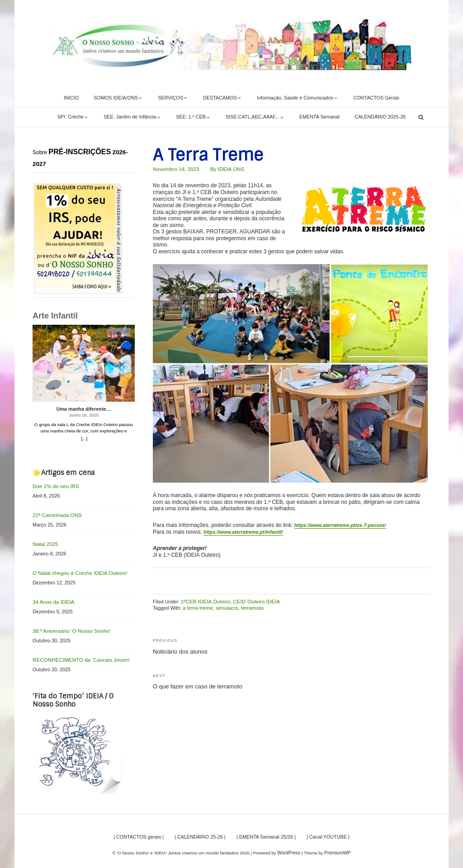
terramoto (247, 605)
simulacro (224, 605)
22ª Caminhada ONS (55, 514)
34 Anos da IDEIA (52, 599)
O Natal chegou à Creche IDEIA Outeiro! (76, 570)
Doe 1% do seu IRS (54, 486)
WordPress (290, 847)
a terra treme (197, 605)
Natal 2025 (44, 542)
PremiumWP (337, 847)
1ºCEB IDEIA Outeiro (204, 599)
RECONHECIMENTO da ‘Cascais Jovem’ (78, 655)
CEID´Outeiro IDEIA (251, 599)
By (222, 169)
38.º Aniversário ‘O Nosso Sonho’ (69, 627)
